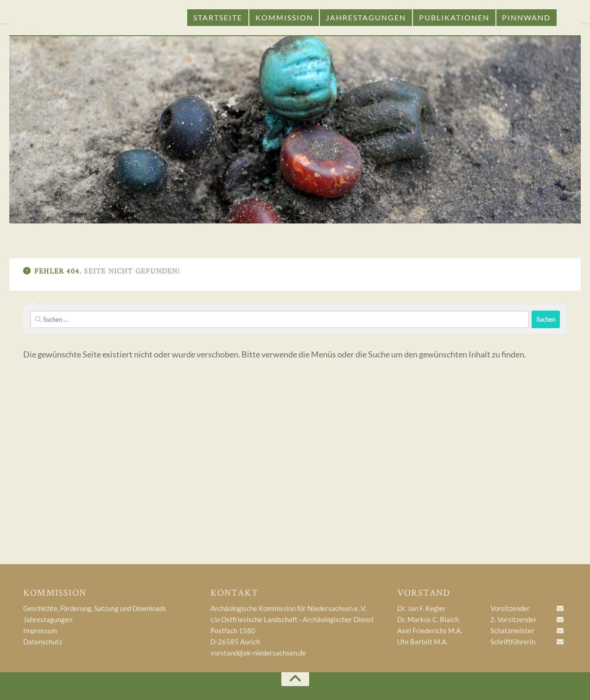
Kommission (284, 17)
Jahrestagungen (366, 17)
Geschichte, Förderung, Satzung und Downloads (95, 608)
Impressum (40, 630)
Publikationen (454, 17)
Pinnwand (526, 17)
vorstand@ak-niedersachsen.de (258, 653)
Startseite (218, 17)
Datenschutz (43, 642)
